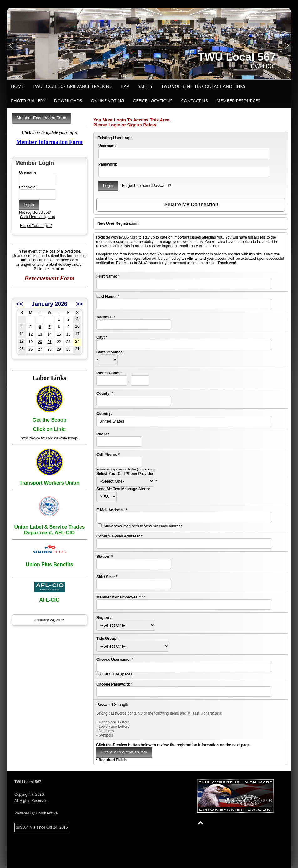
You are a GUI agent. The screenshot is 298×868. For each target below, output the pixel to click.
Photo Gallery (28, 101)
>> (79, 304)
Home (18, 86)
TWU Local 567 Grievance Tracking (73, 86)
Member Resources (238, 101)
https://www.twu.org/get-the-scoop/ (49, 438)
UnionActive (47, 813)
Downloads (68, 101)
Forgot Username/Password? (146, 186)
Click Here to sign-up (37, 217)
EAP (125, 86)
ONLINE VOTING (107, 101)
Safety (145, 86)
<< (20, 304)
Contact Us (194, 101)
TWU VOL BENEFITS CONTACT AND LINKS (203, 86)
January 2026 (49, 304)
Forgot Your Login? (36, 226)
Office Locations (152, 101)
